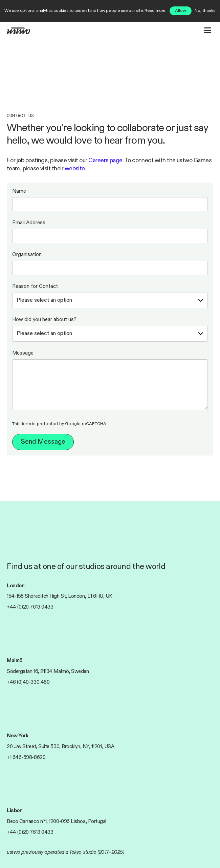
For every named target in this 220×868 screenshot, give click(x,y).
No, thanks (205, 11)
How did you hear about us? (44, 320)
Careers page (105, 161)
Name (19, 191)
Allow (181, 11)
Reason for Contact (35, 286)
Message (23, 353)
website (75, 169)
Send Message (43, 442)
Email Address (29, 223)
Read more (155, 11)
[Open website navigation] (208, 30)
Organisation (27, 255)
